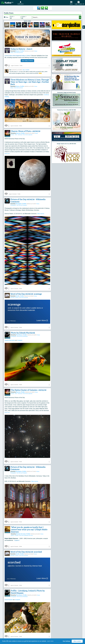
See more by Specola (27, 135)
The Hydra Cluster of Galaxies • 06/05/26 (27, 389)
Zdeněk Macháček (10, 340)
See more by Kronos (19, 53)
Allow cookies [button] (77, 641)
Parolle (17, 296)
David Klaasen (9, 596)
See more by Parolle (24, 297)
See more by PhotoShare (22, 336)
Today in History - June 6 (21, 49)
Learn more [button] (50, 641)
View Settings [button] (66, 641)
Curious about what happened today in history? (18, 56)
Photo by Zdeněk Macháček (22, 332)
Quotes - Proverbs (14, 532)
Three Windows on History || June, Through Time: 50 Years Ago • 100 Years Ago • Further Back (29, 82)
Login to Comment (15, 66)
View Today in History (27, 61)
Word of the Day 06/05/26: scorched (25, 548)
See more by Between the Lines (26, 532)
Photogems (18, 203)
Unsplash (20, 340)
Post (6, 17)
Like (24, 70)
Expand (17, 537)
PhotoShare (18, 335)
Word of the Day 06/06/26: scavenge (25, 294)
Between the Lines (19, 530)
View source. (41, 213)
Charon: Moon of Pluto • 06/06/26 (24, 131)
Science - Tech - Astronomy (16, 135)
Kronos (17, 51)
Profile (21, 51)
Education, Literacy (15, 297)
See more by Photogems (22, 205)
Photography (13, 205)
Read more (7, 153)
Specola (17, 133)
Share (34, 51)
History (12, 53)
